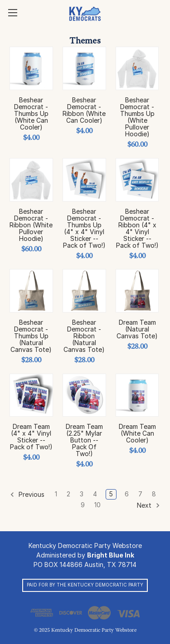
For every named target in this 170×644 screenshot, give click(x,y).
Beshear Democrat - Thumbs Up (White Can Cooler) (31, 113)
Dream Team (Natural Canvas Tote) (137, 329)
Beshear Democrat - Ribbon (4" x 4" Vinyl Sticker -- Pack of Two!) (137, 228)
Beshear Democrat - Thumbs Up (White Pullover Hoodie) (137, 117)
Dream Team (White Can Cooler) (137, 433)
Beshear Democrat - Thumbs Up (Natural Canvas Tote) (31, 336)
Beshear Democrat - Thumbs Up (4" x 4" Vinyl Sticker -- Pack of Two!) (84, 228)
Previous (27, 495)
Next (148, 505)
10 (97, 505)
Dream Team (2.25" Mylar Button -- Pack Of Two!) (84, 440)
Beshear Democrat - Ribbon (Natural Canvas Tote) (84, 336)
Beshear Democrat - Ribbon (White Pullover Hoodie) (31, 225)
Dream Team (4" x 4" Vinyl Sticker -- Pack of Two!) (31, 437)
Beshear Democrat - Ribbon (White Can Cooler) (84, 110)
